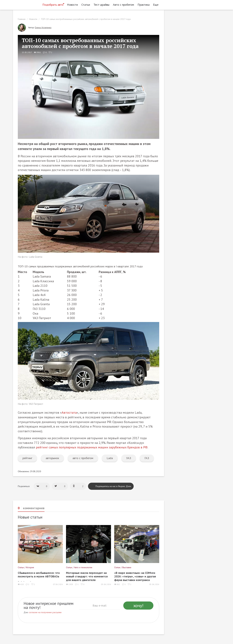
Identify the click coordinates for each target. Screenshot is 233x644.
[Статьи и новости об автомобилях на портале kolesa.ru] (26, 4)
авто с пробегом (83, 458)
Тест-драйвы (101, 5)
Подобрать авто (53, 5)
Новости (72, 5)
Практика (144, 5)
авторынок (52, 458)
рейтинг (27, 458)
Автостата (69, 413)
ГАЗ (147, 458)
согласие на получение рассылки (45, 612)
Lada (110, 458)
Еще (157, 5)
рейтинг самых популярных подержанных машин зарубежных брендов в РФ (92, 447)
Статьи (86, 5)
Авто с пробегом (123, 5)
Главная (22, 19)
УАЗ (129, 458)
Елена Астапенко (43, 27)
